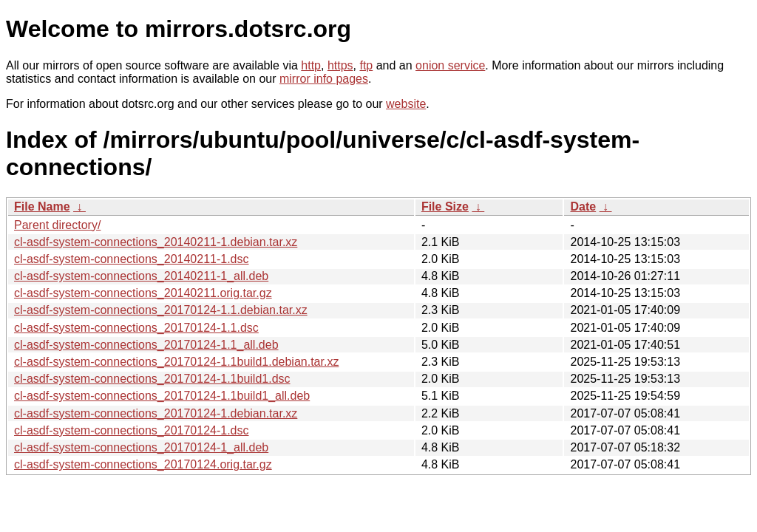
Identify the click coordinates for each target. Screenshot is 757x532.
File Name (42, 207)
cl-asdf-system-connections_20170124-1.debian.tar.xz (156, 413)
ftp (366, 65)
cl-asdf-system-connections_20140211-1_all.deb (141, 276)
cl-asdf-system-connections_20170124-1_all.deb (141, 447)
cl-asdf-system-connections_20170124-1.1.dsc (136, 328)
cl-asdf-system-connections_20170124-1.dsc (132, 430)
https (340, 65)
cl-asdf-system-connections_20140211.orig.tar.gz (143, 293)
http (311, 65)
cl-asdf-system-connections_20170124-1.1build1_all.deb (162, 396)
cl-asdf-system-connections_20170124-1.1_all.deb (146, 345)
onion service (450, 65)
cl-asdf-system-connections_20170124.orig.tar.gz (143, 464)
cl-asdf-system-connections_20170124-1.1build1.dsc (152, 379)
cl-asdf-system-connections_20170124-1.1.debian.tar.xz (161, 310)
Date (583, 207)
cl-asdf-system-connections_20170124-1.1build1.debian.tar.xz (176, 362)
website (406, 104)
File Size (445, 207)
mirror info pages (324, 79)
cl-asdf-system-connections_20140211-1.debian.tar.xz (156, 242)
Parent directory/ (57, 225)
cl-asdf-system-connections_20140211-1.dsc (132, 259)
